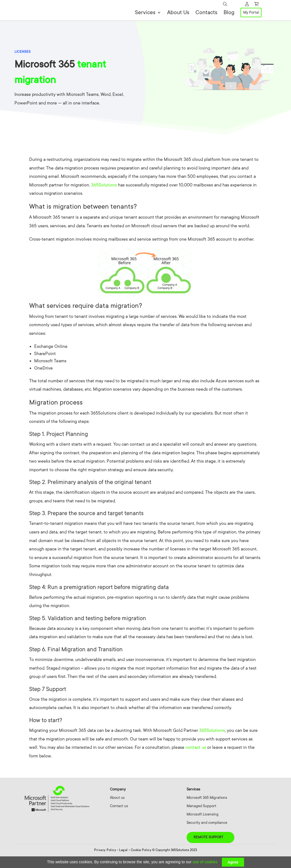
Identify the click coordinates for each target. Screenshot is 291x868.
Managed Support (201, 818)
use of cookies (205, 862)
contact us (196, 759)
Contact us (119, 818)
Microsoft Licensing (203, 826)
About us (117, 810)
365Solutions (104, 197)
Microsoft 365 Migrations (207, 810)
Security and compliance (207, 835)
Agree (233, 862)
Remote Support (208, 849)
